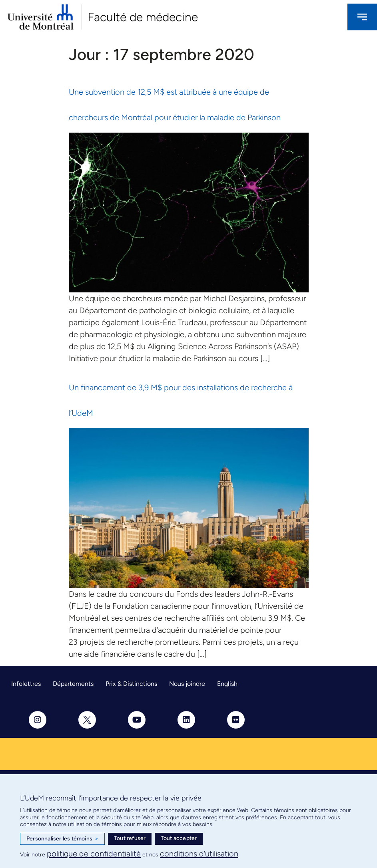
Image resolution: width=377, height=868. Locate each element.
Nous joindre (187, 684)
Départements (73, 684)
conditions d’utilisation (199, 854)
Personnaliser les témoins (62, 839)
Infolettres (26, 684)
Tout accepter (179, 838)
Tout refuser (130, 838)
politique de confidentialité (94, 854)
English (227, 684)
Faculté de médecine (143, 17)
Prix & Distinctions (131, 684)
